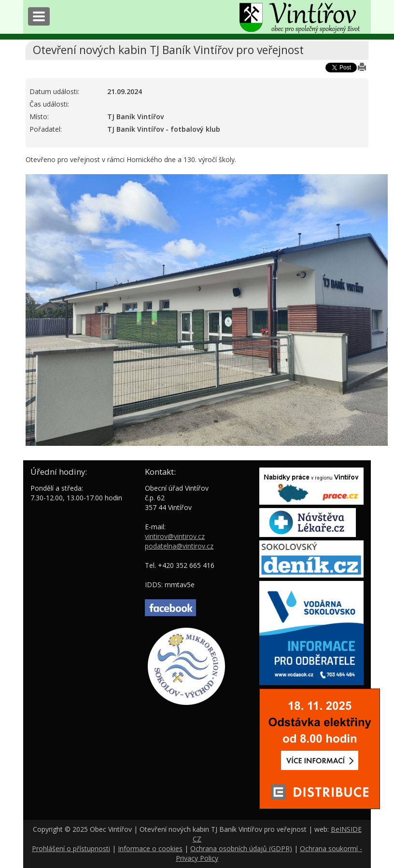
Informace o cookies (150, 848)
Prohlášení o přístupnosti (71, 848)
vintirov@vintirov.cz (175, 536)
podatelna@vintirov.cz (179, 546)
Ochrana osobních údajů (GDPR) (241, 848)
